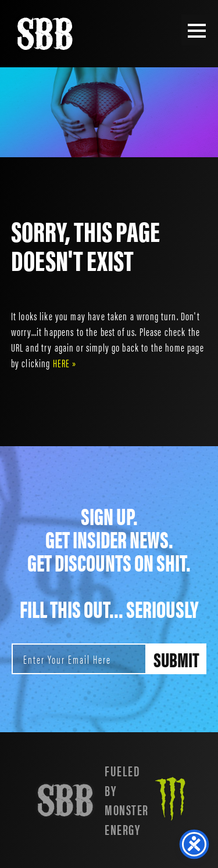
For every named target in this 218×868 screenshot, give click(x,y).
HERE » (65, 363)
